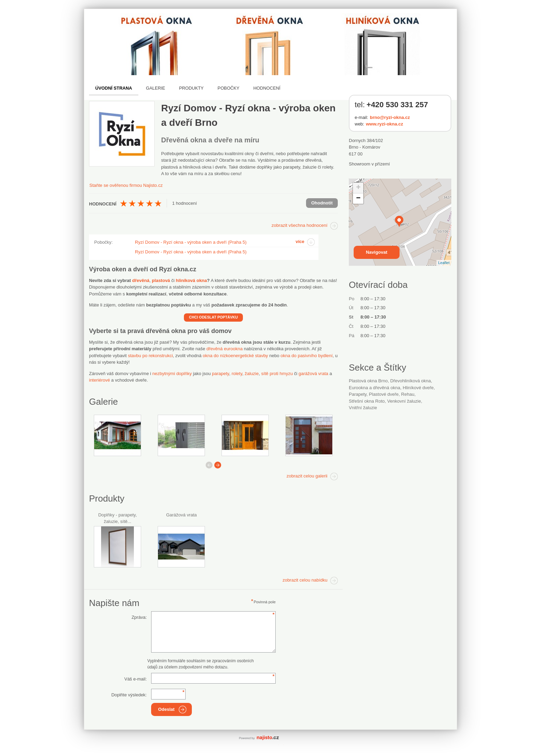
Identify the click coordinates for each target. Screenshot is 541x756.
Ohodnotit (322, 203)
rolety (237, 374)
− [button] (358, 199)
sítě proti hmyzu (277, 374)
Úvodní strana (114, 88)
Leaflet (444, 263)
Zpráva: (139, 617)
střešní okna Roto (367, 401)
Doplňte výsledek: (129, 695)
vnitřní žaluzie (363, 408)
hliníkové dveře (418, 388)
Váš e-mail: (135, 679)
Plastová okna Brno (368, 381)
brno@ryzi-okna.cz (390, 117)
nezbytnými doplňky (172, 374)
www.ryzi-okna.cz (384, 124)
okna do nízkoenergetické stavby (235, 356)
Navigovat (376, 252)
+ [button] (358, 188)
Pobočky (229, 88)
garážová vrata (313, 374)
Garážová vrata (181, 515)
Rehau (408, 394)
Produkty (191, 88)
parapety (220, 374)
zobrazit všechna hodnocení (299, 225)
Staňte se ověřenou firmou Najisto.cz (126, 185)
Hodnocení (267, 88)
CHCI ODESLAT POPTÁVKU (213, 317)
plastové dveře (384, 394)
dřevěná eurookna (224, 349)
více (300, 241)
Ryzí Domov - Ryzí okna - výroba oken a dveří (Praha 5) (191, 242)
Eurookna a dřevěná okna (375, 388)
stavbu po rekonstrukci (150, 356)
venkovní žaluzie (404, 401)
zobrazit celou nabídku (305, 580)
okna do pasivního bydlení (307, 356)
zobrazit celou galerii (307, 476)
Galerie (155, 88)
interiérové (100, 380)
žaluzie (252, 374)
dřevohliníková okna (411, 381)
